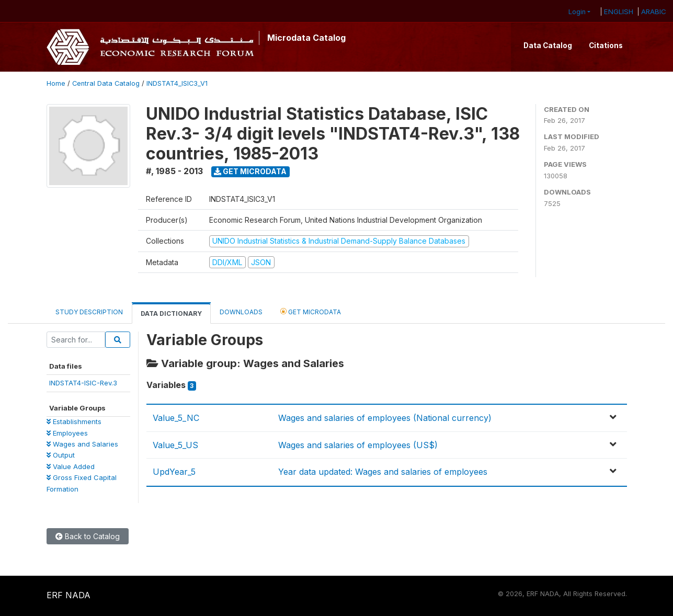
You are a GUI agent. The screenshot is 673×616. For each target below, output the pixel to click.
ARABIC (654, 12)
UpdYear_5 (174, 472)
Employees (67, 433)
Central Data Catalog (106, 83)
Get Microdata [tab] (311, 311)
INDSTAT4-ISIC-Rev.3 (83, 383)
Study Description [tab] (89, 312)
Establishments (74, 421)
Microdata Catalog (306, 38)
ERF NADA (69, 595)
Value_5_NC (176, 418)
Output (61, 455)
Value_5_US (175, 445)
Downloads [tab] (241, 312)
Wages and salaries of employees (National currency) (385, 418)
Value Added (71, 466)
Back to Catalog (88, 536)
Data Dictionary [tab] (171, 313)
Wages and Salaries (82, 444)
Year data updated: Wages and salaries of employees (383, 472)
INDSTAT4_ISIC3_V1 (177, 83)
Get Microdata (250, 171)
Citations (606, 45)
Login (577, 12)
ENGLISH (619, 12)
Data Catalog (548, 45)
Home (56, 83)
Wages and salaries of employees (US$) (358, 445)
